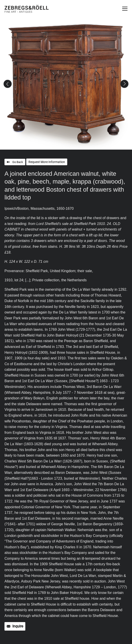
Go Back (18, 162)
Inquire (18, 626)
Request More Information (47, 162)
